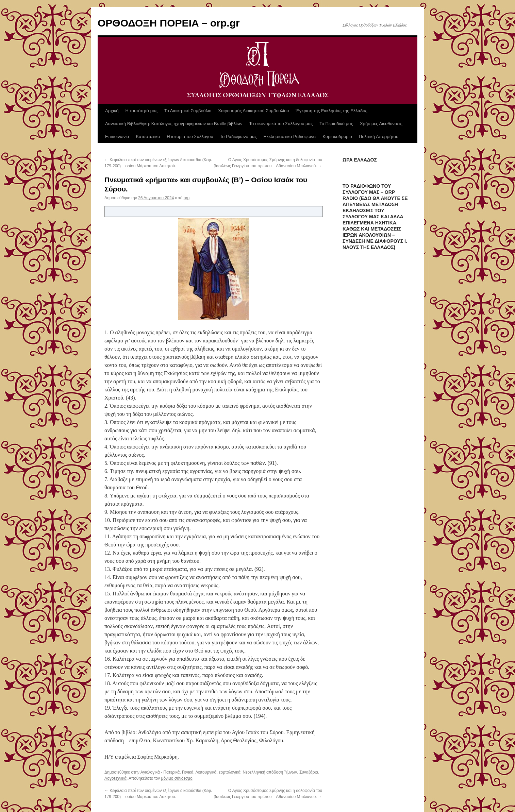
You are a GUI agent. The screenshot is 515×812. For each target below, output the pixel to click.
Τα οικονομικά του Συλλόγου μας (281, 124)
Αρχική (112, 111)
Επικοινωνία (117, 137)
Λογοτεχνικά (115, 778)
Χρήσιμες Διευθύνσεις (381, 124)
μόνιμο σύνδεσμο (177, 778)
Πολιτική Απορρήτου (379, 137)
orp (187, 198)
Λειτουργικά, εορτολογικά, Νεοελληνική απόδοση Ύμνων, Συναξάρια (257, 772)
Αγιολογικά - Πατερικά (160, 772)
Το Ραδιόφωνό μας (238, 137)
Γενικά (188, 772)
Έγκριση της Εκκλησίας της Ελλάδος (331, 111)
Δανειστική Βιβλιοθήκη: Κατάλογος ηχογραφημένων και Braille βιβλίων (174, 124)
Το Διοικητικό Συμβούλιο (188, 111)
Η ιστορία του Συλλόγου (190, 137)
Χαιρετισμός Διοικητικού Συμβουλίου (253, 111)
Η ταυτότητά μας (142, 111)
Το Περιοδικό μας (336, 124)
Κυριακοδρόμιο (337, 137)
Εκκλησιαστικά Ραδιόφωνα (290, 137)
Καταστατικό (148, 137)
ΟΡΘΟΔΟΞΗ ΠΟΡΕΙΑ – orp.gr (169, 23)
